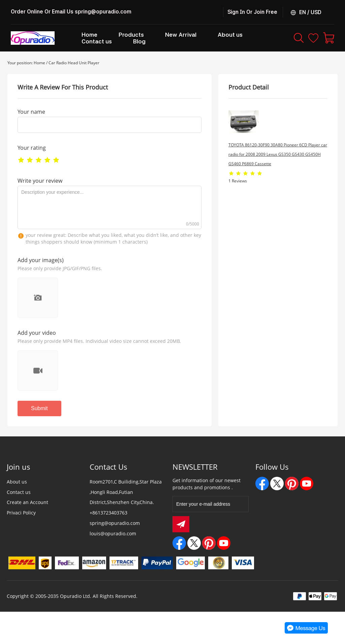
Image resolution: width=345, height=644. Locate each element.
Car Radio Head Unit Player (74, 63)
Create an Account (27, 502)
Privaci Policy (21, 513)
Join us (19, 467)
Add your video (37, 333)
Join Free (265, 12)
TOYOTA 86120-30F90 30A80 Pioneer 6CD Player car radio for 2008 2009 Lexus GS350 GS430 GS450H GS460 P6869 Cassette (278, 154)
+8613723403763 (108, 513)
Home (39, 63)
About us (17, 482)
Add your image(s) (41, 260)
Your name (31, 112)
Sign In (236, 12)
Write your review (40, 181)
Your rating (32, 148)
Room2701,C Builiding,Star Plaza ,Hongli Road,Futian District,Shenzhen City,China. (126, 492)
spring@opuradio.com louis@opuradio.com (115, 528)
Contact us (19, 492)
